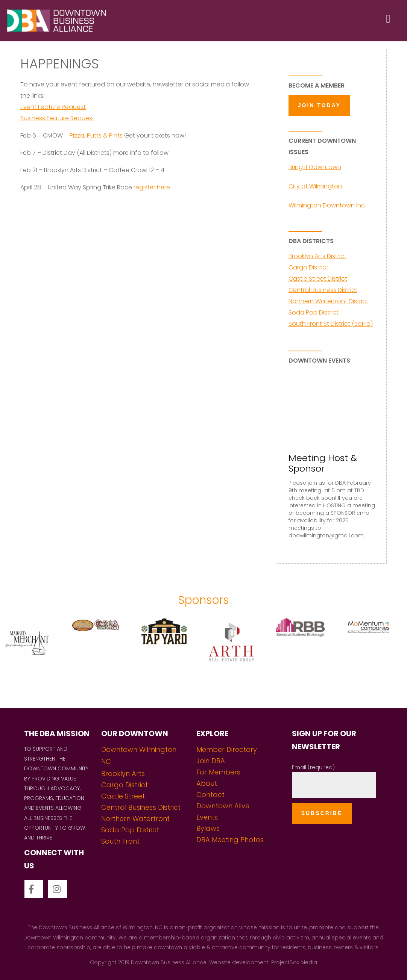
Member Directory (227, 749)
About (207, 783)
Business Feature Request (57, 118)
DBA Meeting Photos (230, 840)
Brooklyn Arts (123, 774)
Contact (210, 795)
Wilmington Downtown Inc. (327, 205)
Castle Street (123, 796)
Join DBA (211, 761)
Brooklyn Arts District (317, 256)
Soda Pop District (314, 312)
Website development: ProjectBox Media (263, 962)
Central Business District (323, 290)
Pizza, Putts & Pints (96, 135)
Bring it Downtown (315, 167)
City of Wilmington (315, 186)
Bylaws (208, 828)
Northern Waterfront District (328, 301)
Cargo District (308, 267)
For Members (218, 772)
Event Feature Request (53, 107)
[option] (34, 656)
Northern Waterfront (135, 819)
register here (152, 187)
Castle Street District (318, 279)
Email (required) (313, 767)
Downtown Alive (223, 806)
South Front (120, 841)
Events (207, 817)
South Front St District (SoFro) (331, 324)
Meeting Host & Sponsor (323, 463)
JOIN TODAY (319, 105)
